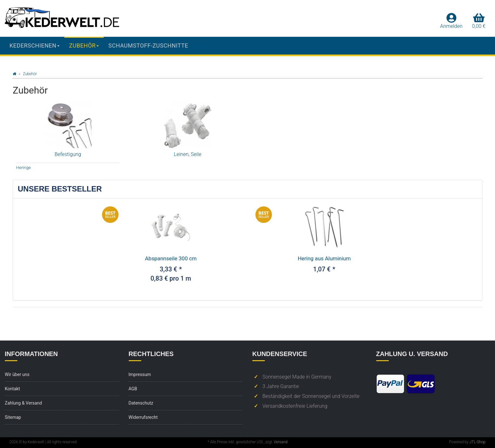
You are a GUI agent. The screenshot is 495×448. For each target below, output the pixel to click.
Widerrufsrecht (143, 417)
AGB (133, 389)
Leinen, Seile (188, 154)
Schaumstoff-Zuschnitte (148, 45)
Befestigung (68, 154)
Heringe (23, 167)
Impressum (140, 374)
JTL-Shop (477, 442)
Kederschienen (35, 45)
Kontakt (12, 389)
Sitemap (13, 417)
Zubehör (84, 45)
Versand (281, 442)
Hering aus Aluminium (324, 258)
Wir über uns (17, 374)
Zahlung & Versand (23, 403)
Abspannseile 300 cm (171, 258)
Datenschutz (141, 403)
